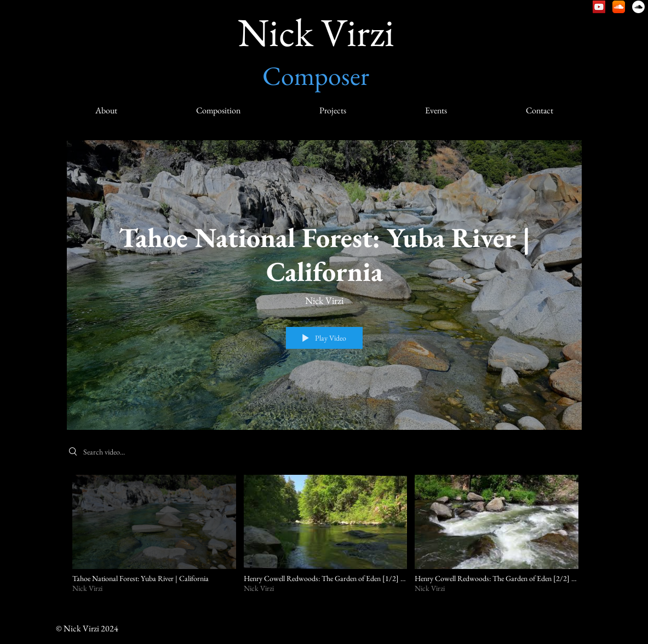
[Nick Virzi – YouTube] (599, 7)
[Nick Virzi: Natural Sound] (638, 7)
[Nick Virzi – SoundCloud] (619, 7)
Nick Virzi (316, 32)
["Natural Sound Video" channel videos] (324, 540)
